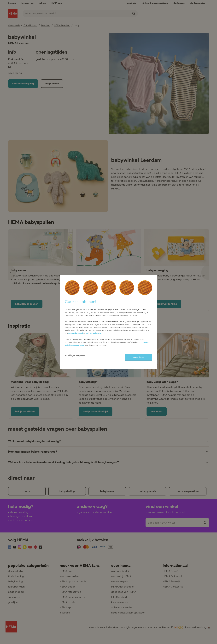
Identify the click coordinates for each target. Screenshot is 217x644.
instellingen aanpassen (75, 355)
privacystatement (94, 333)
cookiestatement (76, 333)
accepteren (139, 357)
